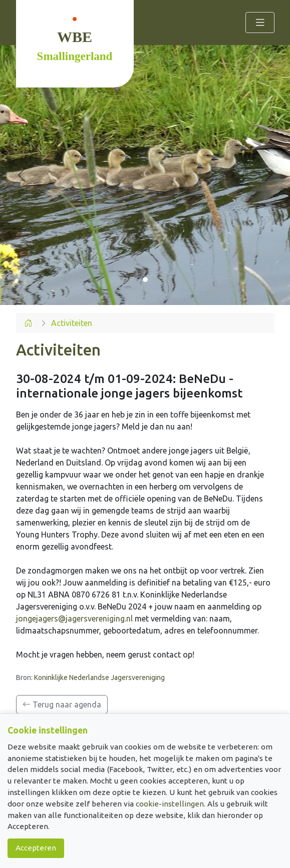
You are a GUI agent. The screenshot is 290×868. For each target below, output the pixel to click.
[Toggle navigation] (260, 22)
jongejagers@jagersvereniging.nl (74, 618)
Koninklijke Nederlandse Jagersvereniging (99, 677)
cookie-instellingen (170, 804)
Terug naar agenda (62, 704)
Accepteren (36, 848)
